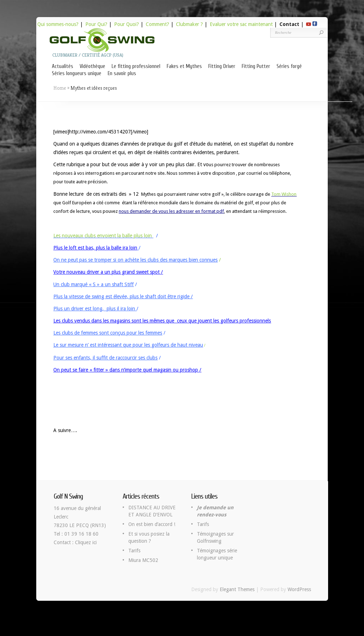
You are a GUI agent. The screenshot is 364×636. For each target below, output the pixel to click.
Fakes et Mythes (184, 66)
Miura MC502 (143, 560)
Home (60, 88)
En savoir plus (122, 73)
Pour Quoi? (127, 24)
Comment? (157, 24)
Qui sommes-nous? (58, 24)
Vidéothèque (92, 66)
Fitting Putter (256, 66)
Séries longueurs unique (77, 73)
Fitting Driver (222, 66)
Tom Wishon (284, 194)
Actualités (63, 66)
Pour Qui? (96, 24)
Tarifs (134, 551)
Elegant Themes (237, 589)
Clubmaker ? (189, 24)
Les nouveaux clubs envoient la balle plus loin (103, 236)
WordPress (299, 589)
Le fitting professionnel (136, 66)
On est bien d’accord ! (152, 524)
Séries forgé (289, 66)
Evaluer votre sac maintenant (241, 24)
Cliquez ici (86, 542)
